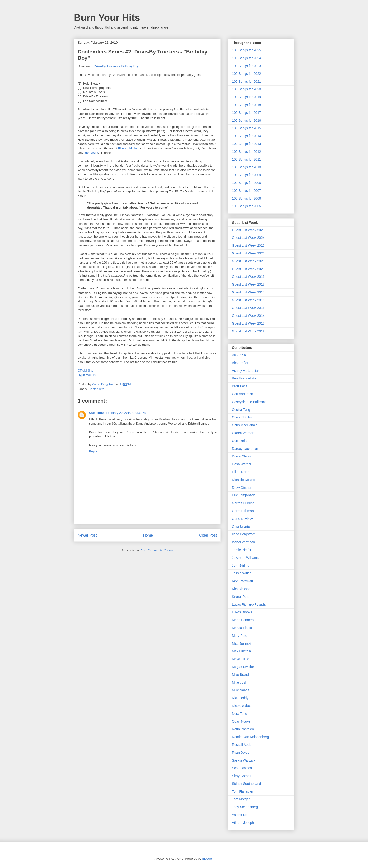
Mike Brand (240, 675)
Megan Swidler (243, 667)
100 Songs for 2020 (246, 89)
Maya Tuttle (241, 659)
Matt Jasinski (242, 643)
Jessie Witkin (242, 573)
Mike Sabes (241, 690)
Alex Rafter (240, 363)
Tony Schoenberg (245, 807)
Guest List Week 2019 (248, 277)
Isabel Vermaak (243, 542)
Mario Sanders (243, 620)
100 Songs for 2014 (246, 136)
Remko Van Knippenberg (250, 737)
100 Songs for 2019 (246, 97)
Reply (93, 451)
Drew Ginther (242, 488)
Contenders (97, 389)
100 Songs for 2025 (246, 50)
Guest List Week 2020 (248, 269)
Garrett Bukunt (243, 503)
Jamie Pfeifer (242, 550)
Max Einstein (241, 651)
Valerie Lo (239, 815)
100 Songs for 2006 (246, 198)
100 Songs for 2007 (246, 191)
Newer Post (87, 535)
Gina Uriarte (241, 527)
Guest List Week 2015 (248, 308)
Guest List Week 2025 (248, 230)
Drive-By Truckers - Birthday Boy (116, 66)
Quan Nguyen (242, 721)
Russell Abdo (242, 745)
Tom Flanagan (243, 791)
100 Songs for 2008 (246, 183)
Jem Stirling (241, 566)
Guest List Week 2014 (248, 316)
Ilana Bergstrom (244, 534)
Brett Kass (240, 386)
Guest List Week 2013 (248, 323)
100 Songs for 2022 (246, 74)
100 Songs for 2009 (246, 175)
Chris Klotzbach (244, 417)
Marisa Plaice (242, 628)
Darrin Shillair (242, 456)
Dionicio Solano (243, 480)
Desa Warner (242, 464)
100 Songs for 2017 (246, 113)
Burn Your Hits (107, 18)
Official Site (85, 371)
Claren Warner (243, 433)
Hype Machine (87, 375)
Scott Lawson (242, 768)
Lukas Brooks (242, 612)
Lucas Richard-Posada (249, 604)
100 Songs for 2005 (246, 206)
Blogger (207, 859)
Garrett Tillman (243, 511)
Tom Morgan (241, 799)
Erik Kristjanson (243, 495)
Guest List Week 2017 (248, 292)
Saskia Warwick (244, 760)
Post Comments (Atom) (157, 550)
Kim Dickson (241, 589)
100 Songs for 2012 (246, 152)
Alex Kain (239, 355)
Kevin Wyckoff (242, 581)
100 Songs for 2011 (246, 159)
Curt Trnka (97, 413)
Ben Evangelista (244, 378)
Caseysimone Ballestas (249, 402)
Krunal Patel (241, 597)
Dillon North (241, 472)
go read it (92, 153)
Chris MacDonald (245, 425)
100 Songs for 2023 (246, 66)
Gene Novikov (242, 519)
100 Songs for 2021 (246, 82)
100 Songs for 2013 (246, 144)
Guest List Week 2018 (248, 284)
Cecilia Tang (241, 410)
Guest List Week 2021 (248, 261)
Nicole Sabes (242, 706)
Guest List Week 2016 (248, 300)
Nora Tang (240, 714)
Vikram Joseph (243, 823)
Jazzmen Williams (245, 558)
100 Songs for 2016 (246, 120)
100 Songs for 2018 (246, 105)
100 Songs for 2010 (246, 167)
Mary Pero (240, 636)
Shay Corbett (242, 776)
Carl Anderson (243, 394)
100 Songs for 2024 (246, 58)
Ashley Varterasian (246, 371)
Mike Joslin (240, 682)
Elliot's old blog (128, 148)
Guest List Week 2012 (248, 331)
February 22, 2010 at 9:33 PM (126, 413)
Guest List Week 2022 (248, 253)
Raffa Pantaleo (243, 729)
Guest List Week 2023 (248, 245)
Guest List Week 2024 (248, 238)
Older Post (208, 535)
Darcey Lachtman (245, 449)
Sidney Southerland (246, 784)
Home (148, 535)
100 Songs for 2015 (246, 128)
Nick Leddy (240, 698)
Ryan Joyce (241, 753)
